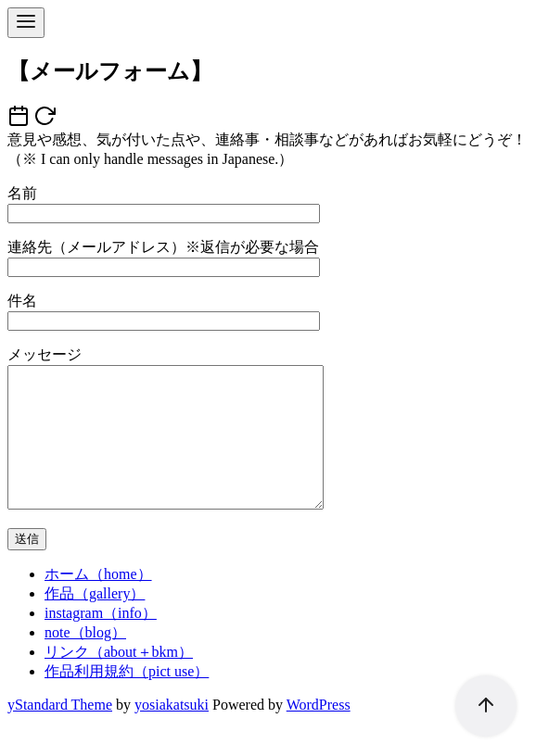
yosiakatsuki (172, 732)
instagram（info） (101, 641)
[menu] (26, 23)
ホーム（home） (98, 602)
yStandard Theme (60, 732)
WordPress (319, 732)
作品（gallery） (95, 621)
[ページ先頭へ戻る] (477, 697)
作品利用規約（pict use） (127, 699)
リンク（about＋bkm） (119, 680)
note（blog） (85, 660)
